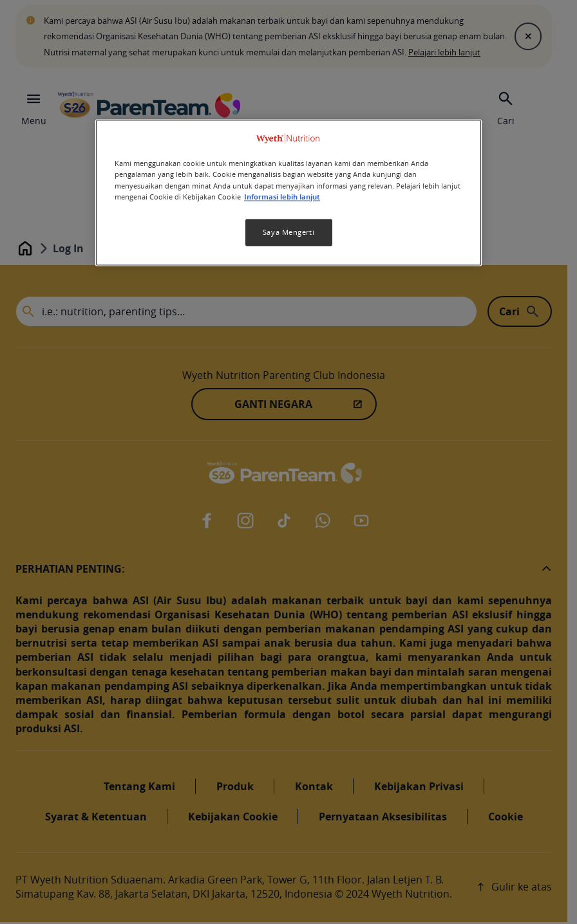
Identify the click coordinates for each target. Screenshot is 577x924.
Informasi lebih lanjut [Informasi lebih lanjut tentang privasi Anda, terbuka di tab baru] (282, 197)
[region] (288, 193)
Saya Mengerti (288, 232)
